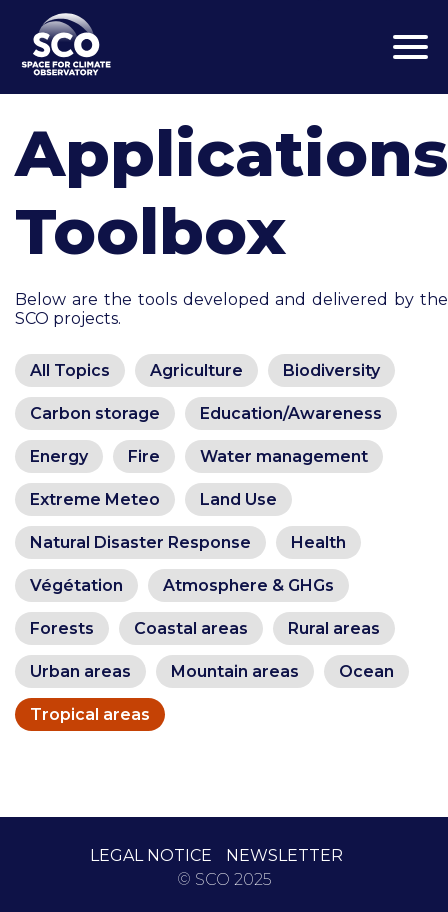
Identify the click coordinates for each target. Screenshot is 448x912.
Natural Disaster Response (140, 542)
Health (318, 542)
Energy (59, 456)
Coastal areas (191, 628)
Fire (144, 456)
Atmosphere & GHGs (248, 585)
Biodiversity (331, 370)
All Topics (70, 370)
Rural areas (334, 628)
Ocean (366, 671)
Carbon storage (95, 413)
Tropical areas (90, 714)
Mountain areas (235, 671)
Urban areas (80, 671)
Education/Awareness (291, 413)
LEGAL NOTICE (151, 855)
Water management (284, 456)
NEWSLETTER (284, 855)
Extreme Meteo (95, 499)
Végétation (76, 585)
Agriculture (196, 370)
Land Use (238, 499)
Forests (62, 628)
